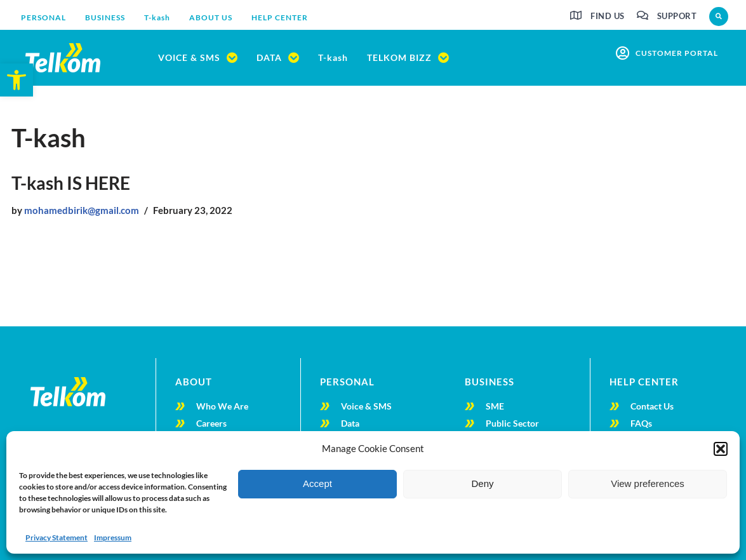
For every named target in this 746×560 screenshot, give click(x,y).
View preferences (648, 483)
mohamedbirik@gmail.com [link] (82, 210)
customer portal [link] (677, 53)
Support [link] (677, 16)
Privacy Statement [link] (57, 537)
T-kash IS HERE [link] (71, 183)
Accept (317, 483)
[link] (17, 80)
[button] (721, 449)
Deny (482, 483)
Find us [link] (608, 16)
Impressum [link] (113, 537)
